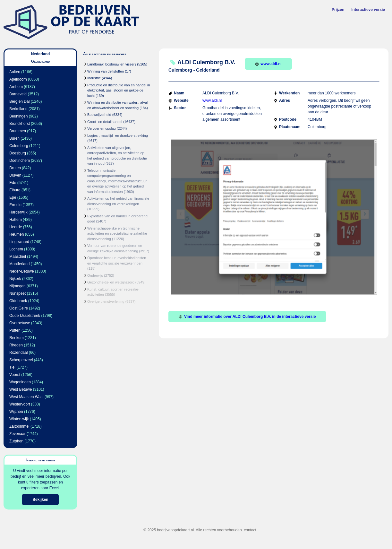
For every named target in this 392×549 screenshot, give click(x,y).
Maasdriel (18, 257)
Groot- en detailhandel (105, 122)
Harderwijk (18, 212)
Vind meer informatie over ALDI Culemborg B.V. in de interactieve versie (247, 317)
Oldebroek (18, 301)
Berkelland (18, 109)
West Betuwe (21, 389)
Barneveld (18, 94)
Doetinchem (20, 161)
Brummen (18, 131)
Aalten (15, 72)
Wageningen (20, 382)
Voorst (15, 375)
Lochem (16, 249)
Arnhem (16, 87)
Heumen (17, 234)
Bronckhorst (20, 124)
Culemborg (19, 146)
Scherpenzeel (21, 360)
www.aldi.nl (268, 64)
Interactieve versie (368, 10)
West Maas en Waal (26, 397)
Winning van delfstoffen (106, 71)
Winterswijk (19, 419)
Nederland (41, 54)
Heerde (16, 227)
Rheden (16, 345)
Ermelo (15, 205)
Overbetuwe (20, 323)
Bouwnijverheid (99, 115)
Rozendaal (18, 353)
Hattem (16, 220)
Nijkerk (15, 279)
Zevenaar (17, 434)
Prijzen (338, 10)
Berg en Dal (19, 101)
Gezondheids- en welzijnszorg (111, 282)
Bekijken (40, 500)
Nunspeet (17, 293)
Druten (15, 168)
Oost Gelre (19, 308)
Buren (14, 138)
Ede (13, 183)
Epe (13, 197)
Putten (15, 330)
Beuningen (18, 116)
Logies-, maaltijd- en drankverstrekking (118, 135)
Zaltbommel (19, 426)
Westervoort (20, 404)
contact (250, 530)
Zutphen (16, 441)
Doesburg (18, 153)
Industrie (94, 78)
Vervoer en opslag (102, 128)
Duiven (15, 175)
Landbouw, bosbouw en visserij (112, 64)
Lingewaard (19, 242)
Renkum (17, 338)
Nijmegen (17, 286)
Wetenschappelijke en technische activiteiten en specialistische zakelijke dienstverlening (117, 234)
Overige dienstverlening (106, 301)
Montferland (19, 264)
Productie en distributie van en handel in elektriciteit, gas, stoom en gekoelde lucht (119, 90)
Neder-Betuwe (22, 271)
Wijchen (16, 412)
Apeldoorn (18, 79)
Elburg (15, 190)
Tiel (12, 367)
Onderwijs (95, 275)
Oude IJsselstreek (25, 316)
